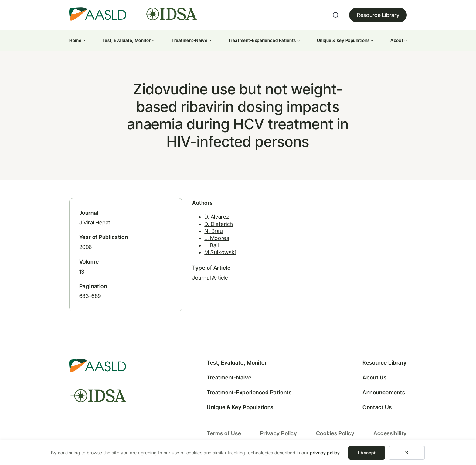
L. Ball (207, 246)
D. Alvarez (213, 218)
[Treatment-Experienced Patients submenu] (298, 40)
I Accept (367, 453)
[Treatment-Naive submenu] (210, 40)
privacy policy (325, 453)
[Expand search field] (336, 15)
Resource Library (378, 15)
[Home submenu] (84, 40)
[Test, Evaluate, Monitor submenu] (153, 40)
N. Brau (210, 232)
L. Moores (213, 239)
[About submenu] (406, 40)
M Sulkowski (216, 254)
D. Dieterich (215, 225)
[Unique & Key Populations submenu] (372, 40)
